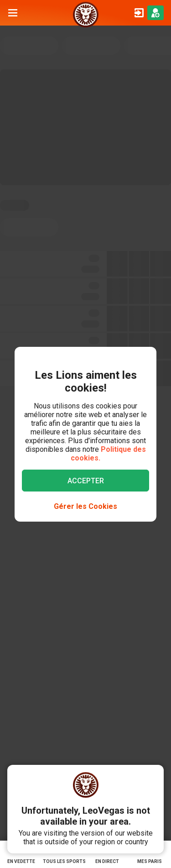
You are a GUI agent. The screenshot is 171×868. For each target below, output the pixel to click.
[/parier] (86, 13)
